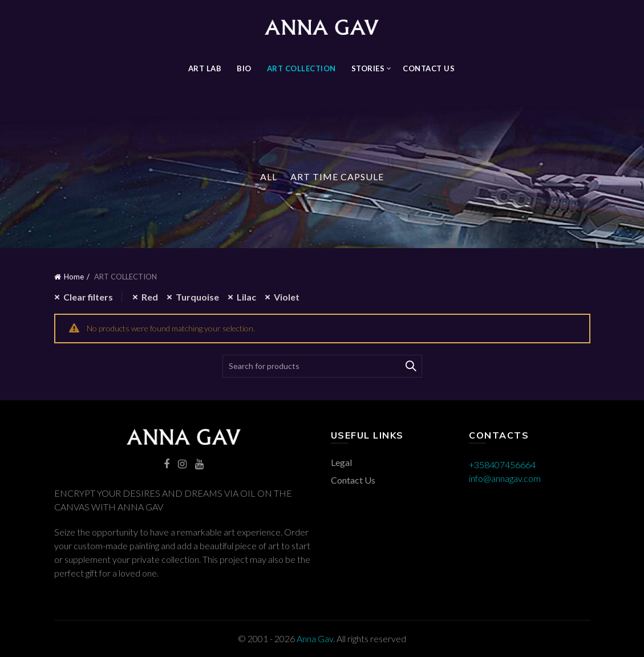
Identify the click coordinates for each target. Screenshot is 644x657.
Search (411, 366)
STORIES (368, 68)
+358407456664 (502, 465)
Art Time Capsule (337, 177)
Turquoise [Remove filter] (197, 297)
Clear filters (88, 297)
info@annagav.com (505, 478)
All (269, 177)
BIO (244, 68)
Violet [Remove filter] (287, 297)
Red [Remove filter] (150, 297)
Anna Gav (315, 638)
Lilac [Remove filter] (246, 297)
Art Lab (205, 68)
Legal (341, 462)
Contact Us (429, 68)
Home (74, 277)
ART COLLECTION (301, 68)
